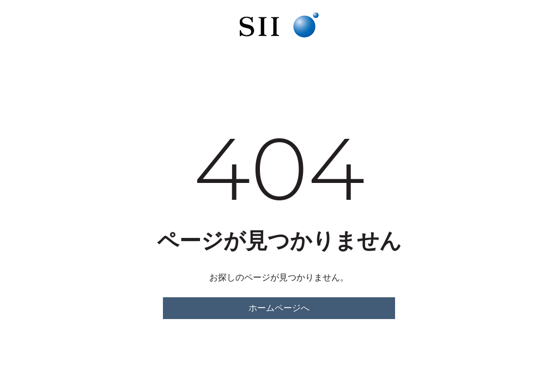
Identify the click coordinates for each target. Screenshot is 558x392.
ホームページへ (279, 308)
